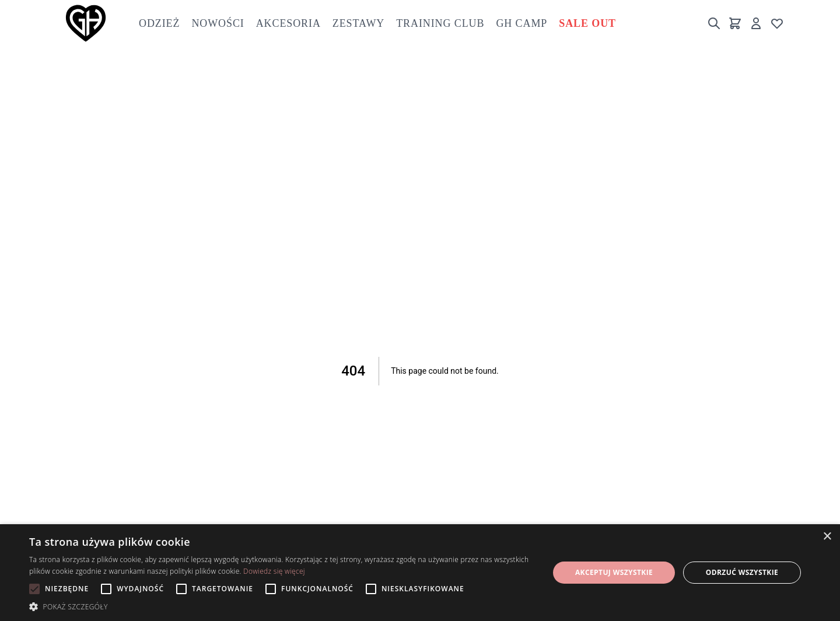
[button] (281, 606)
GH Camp (521, 23)
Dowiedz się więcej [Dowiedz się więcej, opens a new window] (274, 571)
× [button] (827, 537)
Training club (440, 23)
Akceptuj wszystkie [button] (614, 572)
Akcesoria (288, 23)
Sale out (587, 23)
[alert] (420, 573)
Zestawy (358, 23)
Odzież (159, 23)
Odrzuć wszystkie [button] (742, 572)
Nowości (218, 23)
